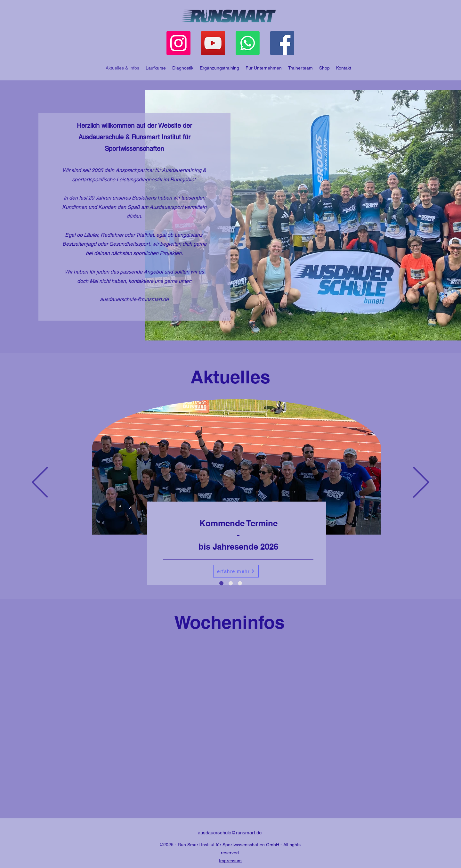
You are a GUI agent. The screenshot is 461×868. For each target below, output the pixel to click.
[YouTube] (213, 43)
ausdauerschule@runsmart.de (134, 299)
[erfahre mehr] (236, 571)
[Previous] (40, 483)
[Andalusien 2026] (240, 583)
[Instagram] (178, 43)
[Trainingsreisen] (231, 583)
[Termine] (221, 583)
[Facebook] (282, 43)
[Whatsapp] (248, 43)
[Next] (421, 483)
